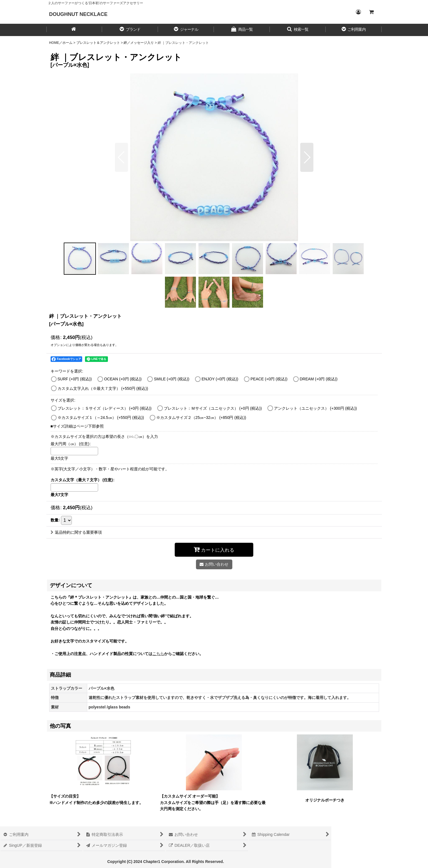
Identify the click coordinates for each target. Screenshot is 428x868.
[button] (130, 30)
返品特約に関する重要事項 (76, 532)
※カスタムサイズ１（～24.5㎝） (101, 418)
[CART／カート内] (371, 12)
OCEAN (123, 379)
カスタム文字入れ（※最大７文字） (103, 388)
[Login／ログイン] (358, 12)
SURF (75, 379)
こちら (158, 654)
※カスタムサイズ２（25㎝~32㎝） (201, 418)
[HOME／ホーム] (74, 30)
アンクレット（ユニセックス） (315, 408)
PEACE (269, 379)
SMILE (172, 379)
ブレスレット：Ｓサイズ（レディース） (105, 408)
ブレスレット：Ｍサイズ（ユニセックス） (213, 408)
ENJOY (220, 379)
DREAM (319, 379)
